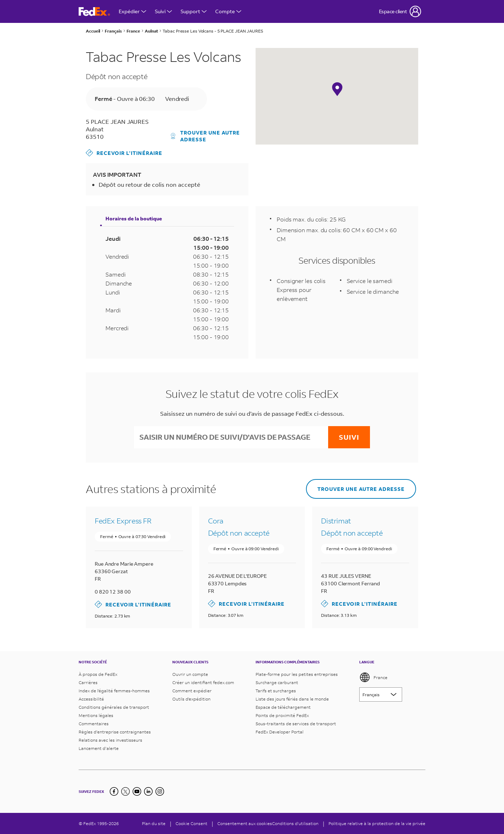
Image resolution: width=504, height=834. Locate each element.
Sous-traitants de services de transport (296, 724)
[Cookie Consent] (191, 823)
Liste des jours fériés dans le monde (292, 699)
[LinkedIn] (148, 791)
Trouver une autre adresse (206, 136)
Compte (228, 11)
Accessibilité (91, 699)
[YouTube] (137, 791)
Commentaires (94, 724)
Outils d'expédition (191, 699)
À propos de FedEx (98, 674)
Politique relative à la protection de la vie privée (377, 823)
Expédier (132, 11)
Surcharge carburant (277, 682)
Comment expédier (192, 691)
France (373, 677)
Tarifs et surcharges (276, 691)
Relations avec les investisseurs (110, 740)
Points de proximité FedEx (282, 715)
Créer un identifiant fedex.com (203, 682)
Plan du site (154, 823)
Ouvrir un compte (190, 674)
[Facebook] (114, 791)
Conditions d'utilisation (295, 823)
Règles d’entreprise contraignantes (115, 732)
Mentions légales (96, 715)
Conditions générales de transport (114, 707)
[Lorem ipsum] (381, 694)
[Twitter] (125, 791)
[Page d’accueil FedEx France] (94, 12)
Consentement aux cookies (245, 823)
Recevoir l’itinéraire (124, 153)
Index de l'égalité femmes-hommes (114, 691)
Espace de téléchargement (283, 707)
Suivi (163, 11)
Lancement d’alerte (99, 748)
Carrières (88, 682)
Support (194, 11)
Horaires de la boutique (134, 218)
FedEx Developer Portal (280, 732)
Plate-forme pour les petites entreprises (297, 674)
